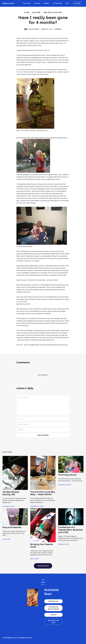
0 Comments (58, 29)
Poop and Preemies (12, 527)
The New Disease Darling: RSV (11, 493)
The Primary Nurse (67, 475)
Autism (27, 12)
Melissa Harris (8, 3)
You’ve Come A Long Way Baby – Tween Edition (43, 493)
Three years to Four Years (52, 12)
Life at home (36, 12)
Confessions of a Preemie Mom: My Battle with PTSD (70, 530)
